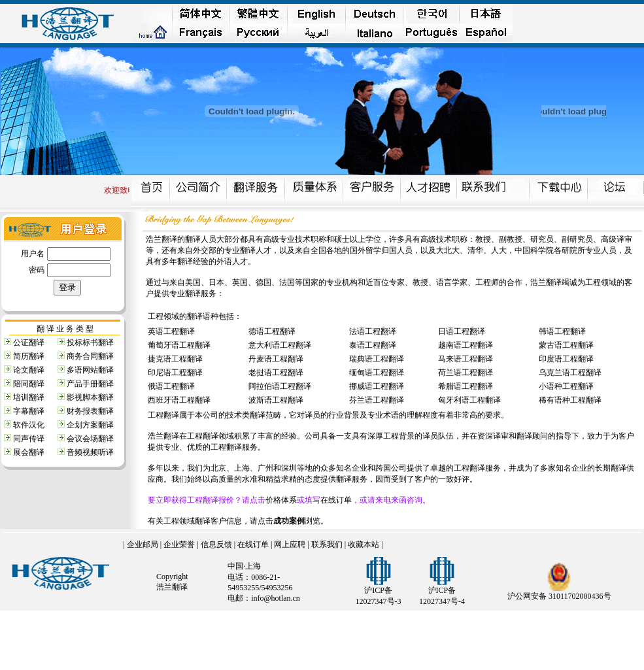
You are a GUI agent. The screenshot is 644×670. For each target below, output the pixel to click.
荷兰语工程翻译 (466, 373)
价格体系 (281, 500)
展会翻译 (29, 452)
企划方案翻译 (90, 425)
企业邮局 (143, 544)
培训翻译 (29, 397)
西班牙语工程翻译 (179, 400)
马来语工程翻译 (466, 359)
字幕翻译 (29, 411)
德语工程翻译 (272, 331)
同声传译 (29, 439)
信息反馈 (216, 544)
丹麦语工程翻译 (276, 359)
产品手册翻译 (90, 384)
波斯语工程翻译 (276, 400)
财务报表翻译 (90, 411)
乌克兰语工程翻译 (570, 373)
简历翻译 (29, 356)
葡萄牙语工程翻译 (179, 345)
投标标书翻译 (90, 343)
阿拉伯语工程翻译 (280, 386)
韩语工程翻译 (562, 331)
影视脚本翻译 (90, 397)
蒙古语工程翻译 (566, 345)
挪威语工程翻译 (377, 386)
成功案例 (289, 521)
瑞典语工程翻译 (377, 359)
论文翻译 (29, 370)
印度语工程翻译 (566, 359)
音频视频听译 (90, 452)
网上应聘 (290, 544)
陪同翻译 (29, 384)
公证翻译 (29, 343)
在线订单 (336, 500)
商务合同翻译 (90, 356)
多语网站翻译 (90, 370)
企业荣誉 (179, 544)
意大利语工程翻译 (280, 345)
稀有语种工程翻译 (570, 400)
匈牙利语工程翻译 (469, 400)
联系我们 (327, 544)
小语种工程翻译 (566, 386)
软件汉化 (29, 425)
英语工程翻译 (171, 331)
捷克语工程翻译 (175, 359)
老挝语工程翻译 (276, 373)
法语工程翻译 (373, 331)
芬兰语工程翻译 (377, 400)
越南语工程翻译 (466, 345)
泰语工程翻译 (373, 345)
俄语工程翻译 (171, 386)
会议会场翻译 (90, 439)
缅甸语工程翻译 (377, 373)
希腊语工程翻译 (466, 386)
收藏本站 (364, 544)
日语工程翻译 (462, 331)
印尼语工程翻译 (175, 373)
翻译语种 (203, 316)
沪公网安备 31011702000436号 (559, 596)
